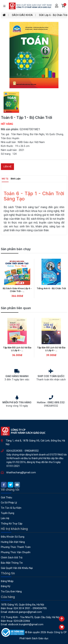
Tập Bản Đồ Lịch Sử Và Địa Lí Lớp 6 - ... (17, 349)
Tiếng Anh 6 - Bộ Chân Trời (51, 288)
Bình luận (16, 179)
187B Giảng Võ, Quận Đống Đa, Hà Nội (22, 605)
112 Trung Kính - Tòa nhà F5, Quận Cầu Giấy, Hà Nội (30, 617)
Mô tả (5, 179)
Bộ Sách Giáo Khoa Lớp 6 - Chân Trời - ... (17, 290)
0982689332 (32, 451)
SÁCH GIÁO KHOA (22, 15)
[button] (63, 6)
